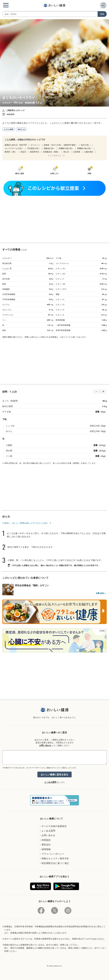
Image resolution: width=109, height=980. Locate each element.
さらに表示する (55, 155)
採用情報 (46, 849)
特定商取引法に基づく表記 (55, 863)
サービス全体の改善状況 (54, 826)
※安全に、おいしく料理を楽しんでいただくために (25, 523)
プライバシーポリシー (53, 854)
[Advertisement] (54, 219)
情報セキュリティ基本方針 (55, 858)
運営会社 (46, 845)
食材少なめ (21, 129)
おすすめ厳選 (9, 129)
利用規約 (46, 840)
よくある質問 (50, 782)
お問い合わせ (45, 745)
